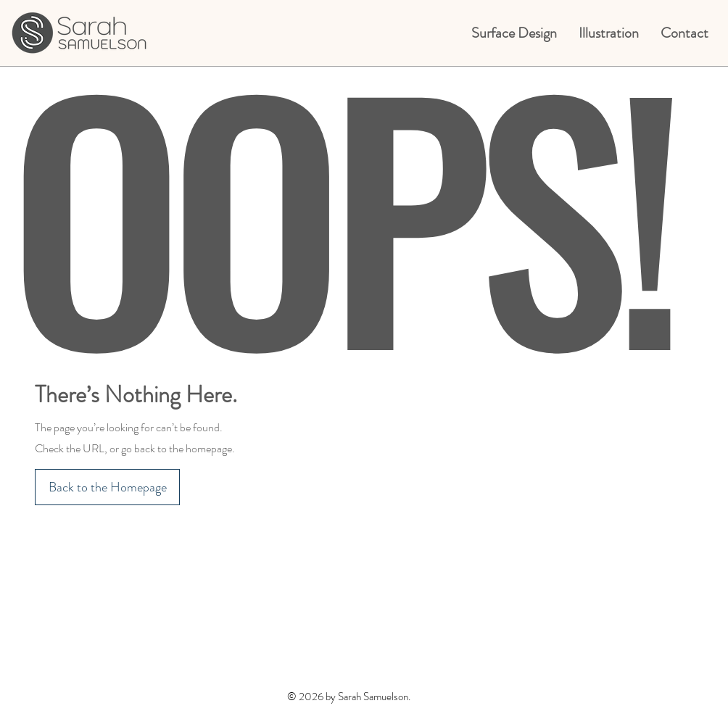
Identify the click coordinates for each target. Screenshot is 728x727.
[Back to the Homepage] (107, 487)
